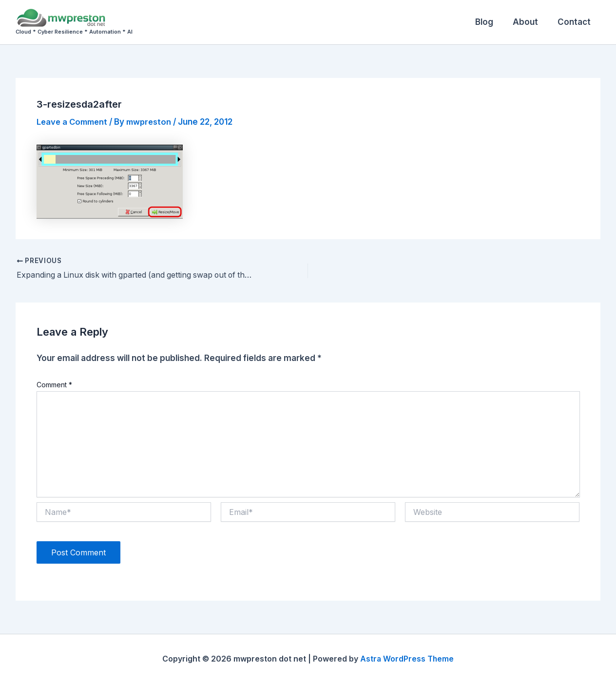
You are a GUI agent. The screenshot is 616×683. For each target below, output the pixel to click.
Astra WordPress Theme (407, 659)
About (530, 22)
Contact (576, 22)
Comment (54, 385)
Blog (491, 22)
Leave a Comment (74, 122)
